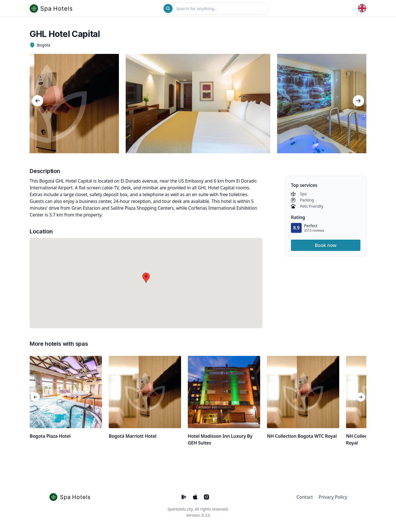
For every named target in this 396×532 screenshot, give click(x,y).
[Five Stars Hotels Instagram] (206, 497)
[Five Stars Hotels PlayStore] (184, 497)
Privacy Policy (333, 497)
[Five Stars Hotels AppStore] (195, 497)
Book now (326, 245)
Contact (305, 497)
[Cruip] (71, 497)
